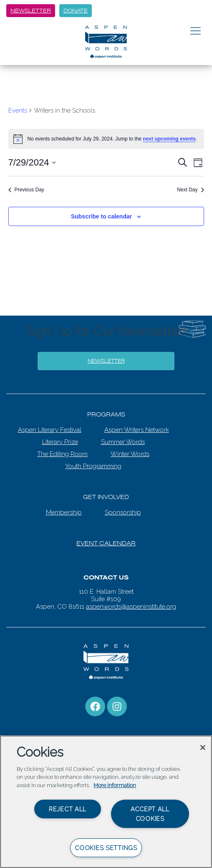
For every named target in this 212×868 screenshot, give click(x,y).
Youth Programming (93, 466)
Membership (64, 512)
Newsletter (31, 11)
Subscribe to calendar (101, 216)
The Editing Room (62, 454)
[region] (106, 802)
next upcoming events (169, 139)
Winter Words (130, 454)
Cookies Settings (106, 848)
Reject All (68, 809)
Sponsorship (123, 512)
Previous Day (26, 190)
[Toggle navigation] (196, 31)
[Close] (203, 748)
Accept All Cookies (150, 814)
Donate (76, 11)
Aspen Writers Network (137, 430)
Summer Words (123, 442)
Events (18, 110)
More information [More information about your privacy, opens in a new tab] (115, 785)
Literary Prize (60, 442)
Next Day (190, 190)
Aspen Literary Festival (50, 430)
